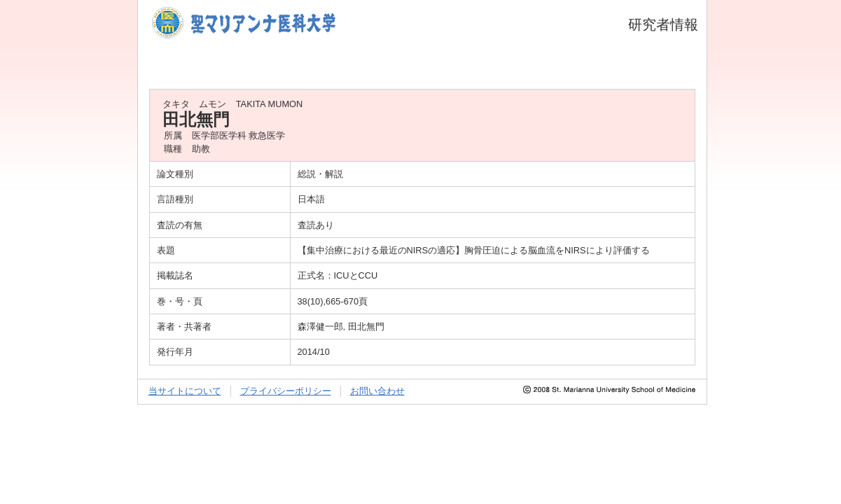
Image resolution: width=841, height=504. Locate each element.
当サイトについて (185, 391)
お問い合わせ (377, 391)
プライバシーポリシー (286, 391)
